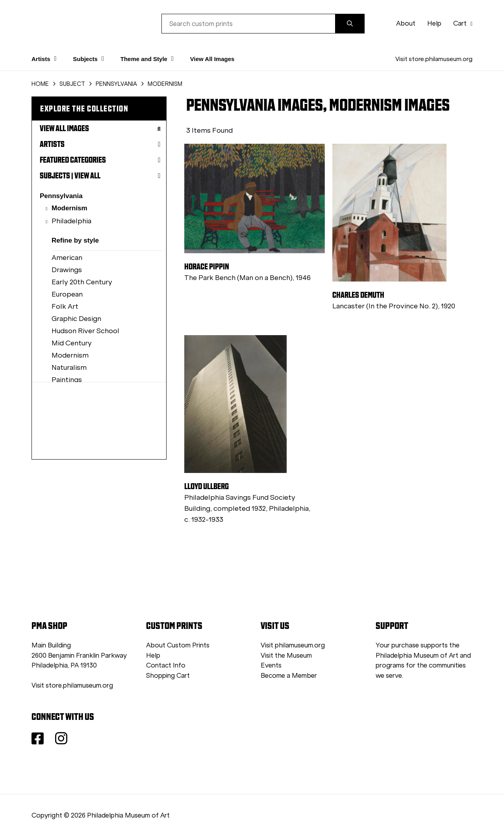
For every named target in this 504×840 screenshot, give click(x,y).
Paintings (67, 380)
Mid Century (72, 343)
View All (87, 176)
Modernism (69, 208)
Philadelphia (71, 221)
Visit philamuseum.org (293, 645)
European (67, 294)
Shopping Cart (168, 676)
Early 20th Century (82, 282)
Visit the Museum (286, 655)
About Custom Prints (178, 645)
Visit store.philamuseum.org (434, 59)
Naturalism (69, 367)
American (67, 258)
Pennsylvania (61, 196)
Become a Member (289, 676)
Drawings (67, 270)
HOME (40, 84)
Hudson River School (85, 331)
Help (434, 23)
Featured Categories (100, 160)
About (406, 23)
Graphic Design (76, 319)
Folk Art (65, 306)
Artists (100, 144)
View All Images (212, 59)
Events (271, 665)
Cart (463, 23)
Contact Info (166, 665)
